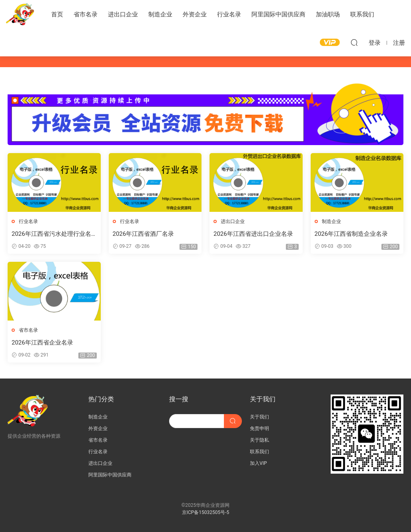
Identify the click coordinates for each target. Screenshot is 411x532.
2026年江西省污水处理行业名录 (51, 234)
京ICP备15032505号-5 (206, 512)
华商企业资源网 (20, 14)
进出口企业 (123, 14)
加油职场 (328, 14)
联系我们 (362, 14)
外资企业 (195, 14)
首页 (57, 14)
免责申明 (259, 428)
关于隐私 (259, 440)
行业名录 (229, 14)
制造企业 (160, 14)
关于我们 (259, 417)
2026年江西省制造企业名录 (351, 234)
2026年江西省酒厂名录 (144, 234)
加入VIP (258, 463)
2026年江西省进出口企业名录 (253, 234)
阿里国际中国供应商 (278, 14)
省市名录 (86, 14)
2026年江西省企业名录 (42, 343)
